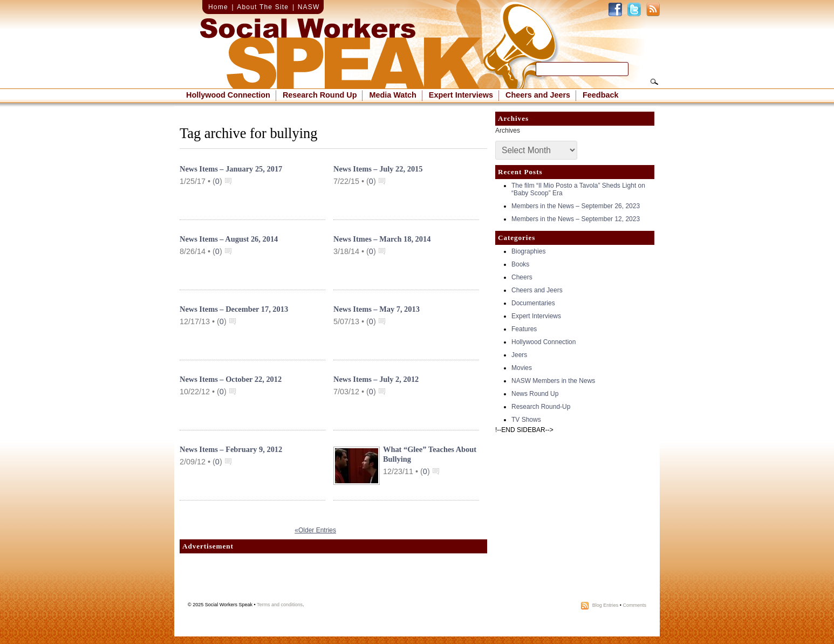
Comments (634, 605)
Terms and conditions (280, 605)
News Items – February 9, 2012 (231, 449)
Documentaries (533, 303)
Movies (522, 368)
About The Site (263, 7)
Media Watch (392, 95)
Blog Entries (606, 605)
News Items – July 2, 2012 (376, 379)
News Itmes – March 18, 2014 (382, 239)
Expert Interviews (461, 95)
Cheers (522, 277)
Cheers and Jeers (538, 95)
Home (218, 7)
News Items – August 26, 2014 (229, 239)
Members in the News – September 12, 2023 (576, 219)
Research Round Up (320, 95)
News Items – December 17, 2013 (234, 309)
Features (524, 329)
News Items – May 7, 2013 (377, 309)
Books (520, 264)
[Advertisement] (333, 580)
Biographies (528, 251)
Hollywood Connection (228, 95)
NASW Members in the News (553, 381)
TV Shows (526, 420)
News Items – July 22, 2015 (378, 169)
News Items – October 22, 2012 (231, 379)
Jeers (519, 355)
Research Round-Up (541, 407)
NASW (309, 7)
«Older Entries (315, 530)
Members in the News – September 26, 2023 (576, 206)
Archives (508, 131)
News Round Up (535, 394)
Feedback (600, 95)
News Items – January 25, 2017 (231, 169)
